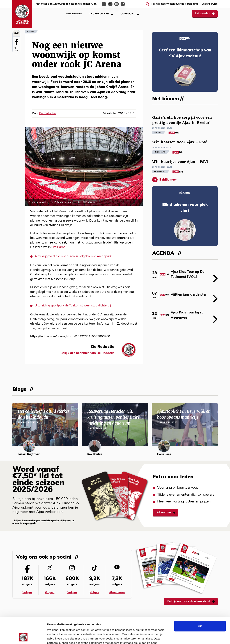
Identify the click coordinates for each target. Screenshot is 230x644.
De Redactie (47, 113)
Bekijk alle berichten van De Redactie (87, 353)
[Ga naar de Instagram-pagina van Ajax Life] (117, 4)
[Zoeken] (148, 4)
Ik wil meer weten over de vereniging (176, 4)
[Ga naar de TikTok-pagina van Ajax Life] (123, 4)
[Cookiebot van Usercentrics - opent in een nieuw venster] (23, 637)
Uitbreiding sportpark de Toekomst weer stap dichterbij (73, 306)
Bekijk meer (165, 180)
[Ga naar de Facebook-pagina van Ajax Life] (104, 4)
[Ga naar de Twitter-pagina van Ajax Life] (110, 4)
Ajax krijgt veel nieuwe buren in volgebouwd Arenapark (73, 256)
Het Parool (59, 247)
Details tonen (194, 637)
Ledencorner (101, 14)
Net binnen (74, 14)
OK (200, 601)
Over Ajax (130, 14)
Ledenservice (210, 4)
